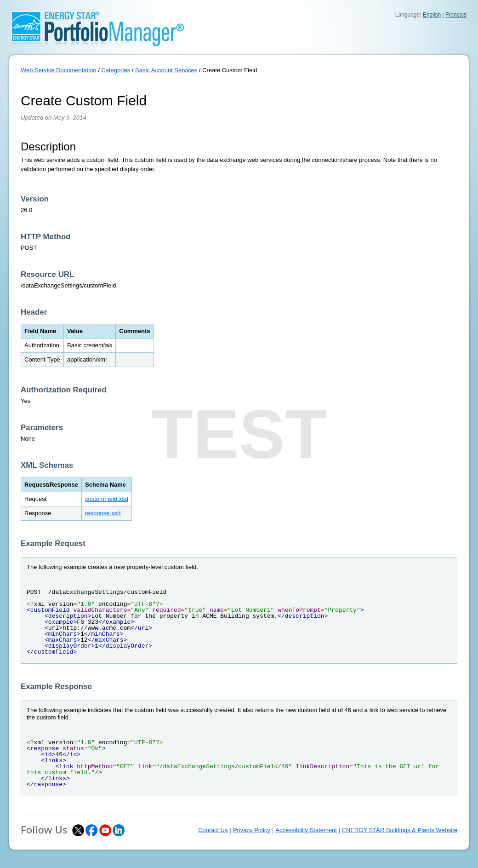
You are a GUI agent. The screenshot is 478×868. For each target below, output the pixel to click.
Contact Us (213, 830)
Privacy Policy (252, 830)
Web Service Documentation (59, 70)
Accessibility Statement (306, 830)
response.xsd (103, 513)
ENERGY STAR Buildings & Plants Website (400, 830)
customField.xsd (107, 499)
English (432, 15)
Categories (116, 70)
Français (456, 15)
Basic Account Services (166, 70)
